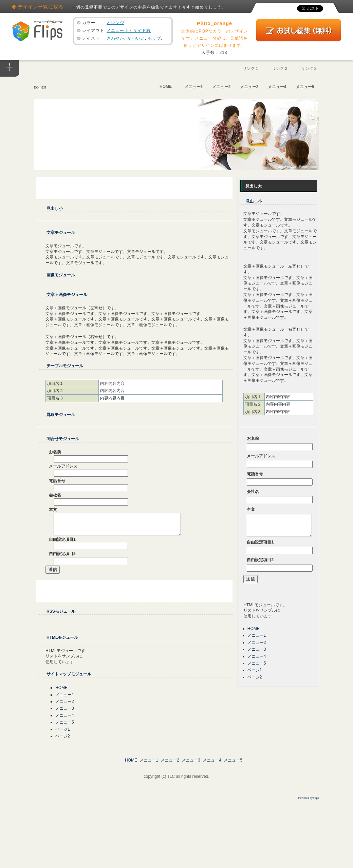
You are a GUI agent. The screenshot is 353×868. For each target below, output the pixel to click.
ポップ (154, 38)
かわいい (136, 38)
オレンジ (115, 23)
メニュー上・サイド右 (129, 31)
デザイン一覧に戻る (41, 7)
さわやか (115, 38)
